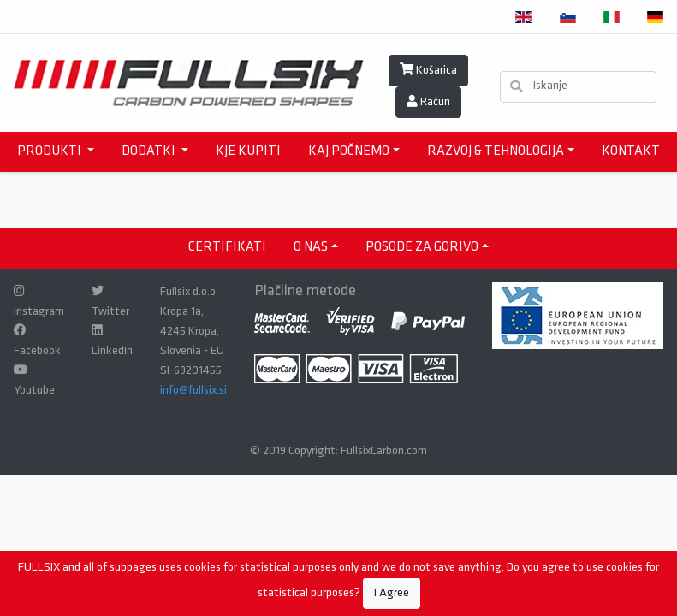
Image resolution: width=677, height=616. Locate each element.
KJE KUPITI (248, 151)
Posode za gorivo (422, 247)
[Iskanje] (578, 87)
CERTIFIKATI (227, 247)
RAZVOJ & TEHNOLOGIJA (496, 151)
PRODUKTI (50, 151)
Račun (428, 102)
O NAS (311, 247)
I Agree (392, 593)
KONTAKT (631, 151)
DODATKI (150, 151)
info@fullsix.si (193, 391)
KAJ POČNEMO (349, 151)
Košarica (428, 70)
